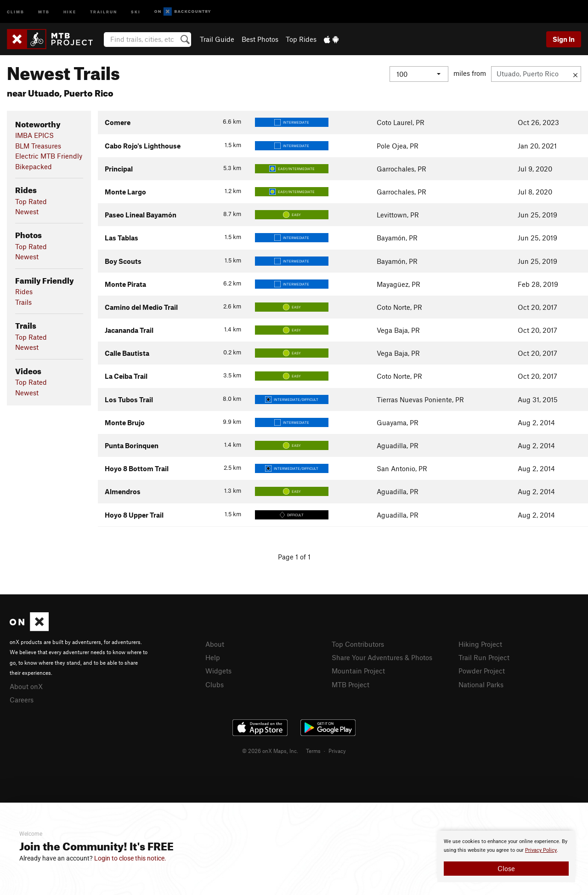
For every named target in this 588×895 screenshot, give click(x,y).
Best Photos (260, 39)
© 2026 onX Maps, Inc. (270, 751)
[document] (506, 856)
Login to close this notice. (130, 858)
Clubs (215, 684)
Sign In (564, 39)
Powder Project (482, 671)
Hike (70, 11)
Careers (22, 700)
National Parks (481, 684)
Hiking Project (480, 644)
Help (213, 657)
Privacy (337, 751)
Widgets (218, 671)
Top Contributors (358, 644)
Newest (27, 211)
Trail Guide (217, 39)
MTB (44, 11)
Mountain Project (358, 671)
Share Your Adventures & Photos (382, 657)
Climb (16, 11)
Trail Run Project (484, 657)
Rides (24, 291)
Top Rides (301, 39)
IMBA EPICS (34, 135)
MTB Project (351, 684)
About (215, 644)
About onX (26, 686)
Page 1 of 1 (294, 557)
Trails (23, 302)
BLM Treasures (38, 146)
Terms (313, 751)
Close (506, 868)
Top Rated (31, 201)
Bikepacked (34, 166)
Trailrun (104, 11)
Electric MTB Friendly (49, 156)
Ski (136, 11)
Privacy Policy (541, 850)
